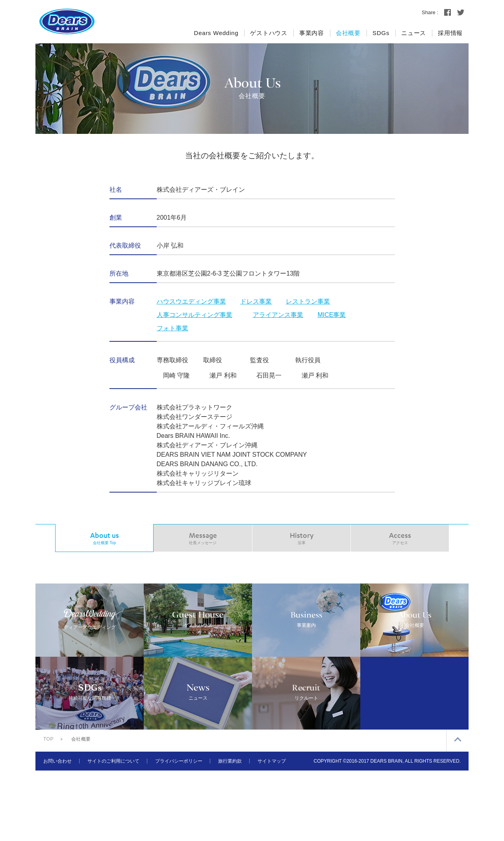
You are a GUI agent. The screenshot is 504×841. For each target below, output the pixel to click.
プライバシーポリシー (179, 832)
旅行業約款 (230, 832)
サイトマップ (272, 832)
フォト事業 (172, 328)
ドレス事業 (256, 301)
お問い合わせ (57, 832)
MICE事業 (332, 315)
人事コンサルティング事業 (195, 315)
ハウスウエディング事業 (191, 301)
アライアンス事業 (278, 315)
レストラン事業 (308, 301)
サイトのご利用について (113, 832)
